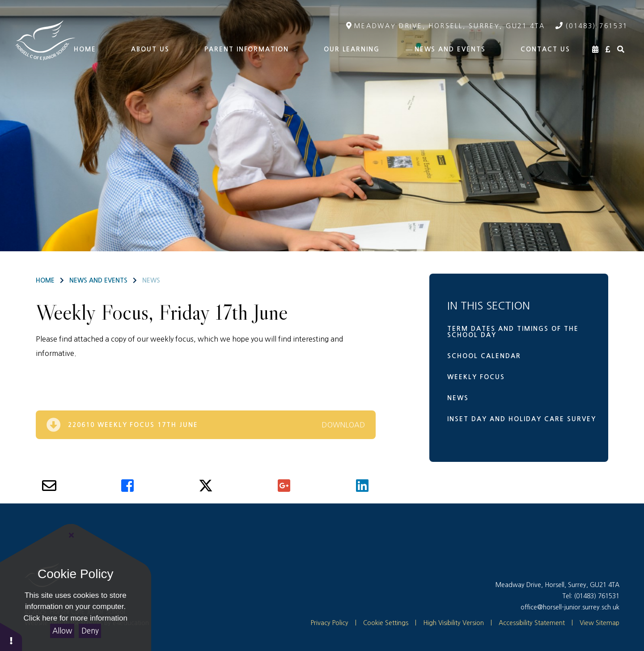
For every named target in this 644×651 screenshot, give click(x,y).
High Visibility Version (453, 623)
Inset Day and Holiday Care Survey (522, 419)
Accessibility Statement (532, 623)
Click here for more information (76, 618)
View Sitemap (600, 623)
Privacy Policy (330, 623)
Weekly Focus (476, 377)
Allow (62, 631)
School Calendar (484, 356)
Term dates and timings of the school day (513, 332)
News (151, 280)
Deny (90, 631)
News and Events (98, 280)
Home (45, 280)
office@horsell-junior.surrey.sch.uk (570, 607)
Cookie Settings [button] (382, 623)
